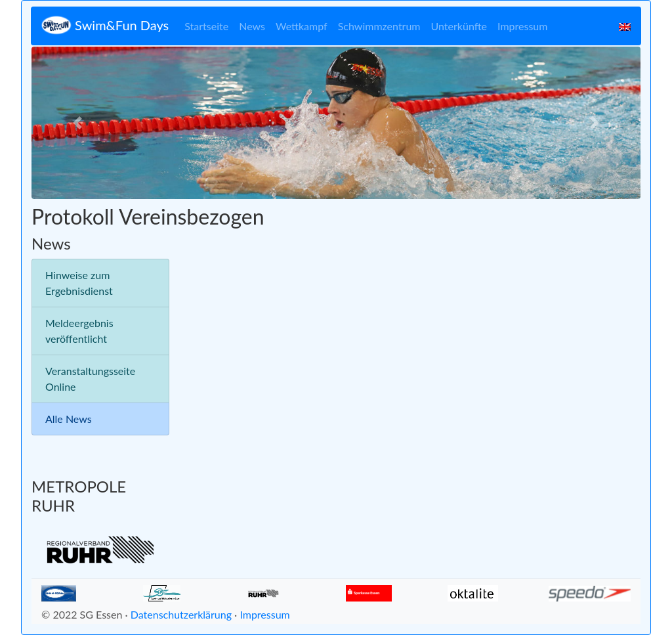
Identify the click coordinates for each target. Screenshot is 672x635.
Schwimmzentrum (379, 26)
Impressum (522, 26)
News (252, 26)
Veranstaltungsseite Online (90, 379)
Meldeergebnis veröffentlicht (79, 331)
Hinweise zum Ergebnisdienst (79, 283)
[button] (77, 123)
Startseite (206, 26)
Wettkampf (302, 26)
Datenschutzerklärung (181, 614)
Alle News (69, 419)
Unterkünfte (459, 26)
